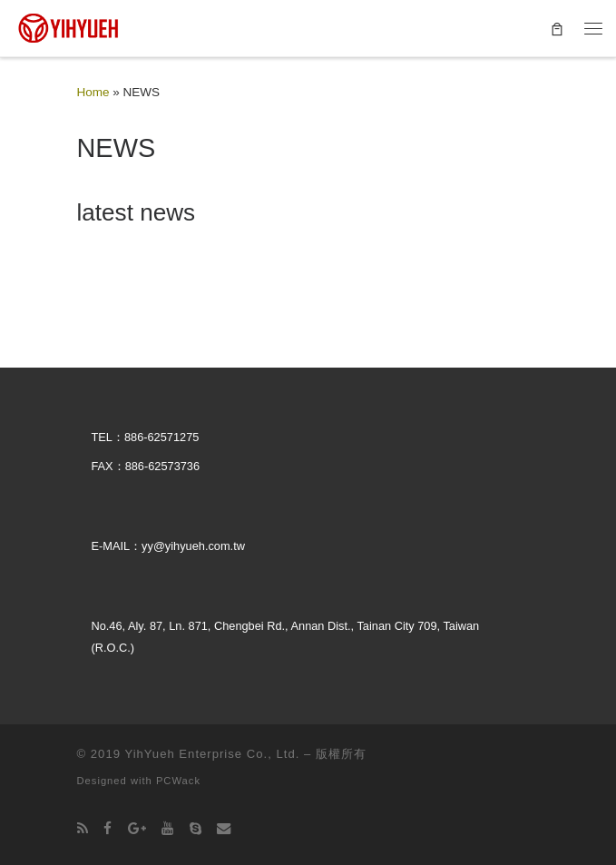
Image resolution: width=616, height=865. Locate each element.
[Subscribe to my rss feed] (83, 828)
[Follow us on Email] (224, 828)
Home (93, 92)
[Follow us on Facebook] (108, 828)
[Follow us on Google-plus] (137, 828)
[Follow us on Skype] (196, 828)
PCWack (178, 781)
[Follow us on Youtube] (167, 828)
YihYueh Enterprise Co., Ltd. (212, 754)
